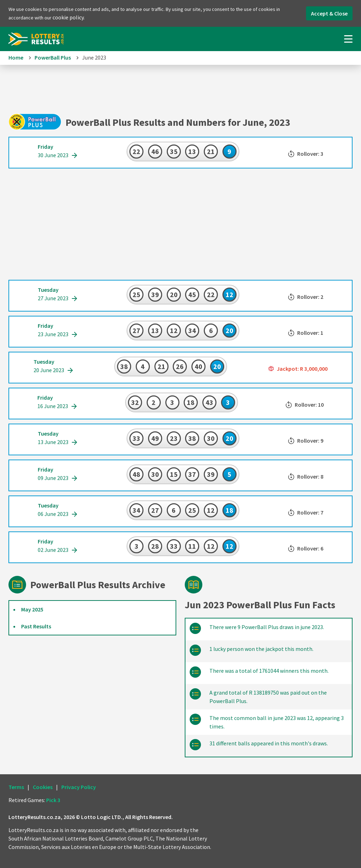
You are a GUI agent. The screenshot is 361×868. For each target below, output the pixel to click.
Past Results (36, 626)
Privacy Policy (79, 787)
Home (16, 57)
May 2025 (32, 609)
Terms (16, 787)
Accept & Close (329, 13)
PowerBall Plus (53, 57)
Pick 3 (53, 800)
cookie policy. (69, 17)
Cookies (43, 787)
